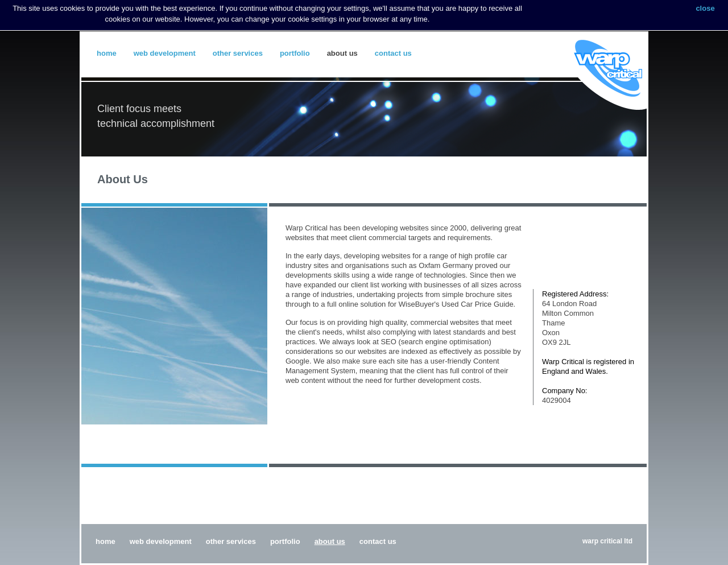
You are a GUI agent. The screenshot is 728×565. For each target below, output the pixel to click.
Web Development (165, 53)
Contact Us (393, 53)
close (705, 8)
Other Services (238, 53)
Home (107, 53)
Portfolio (295, 53)
